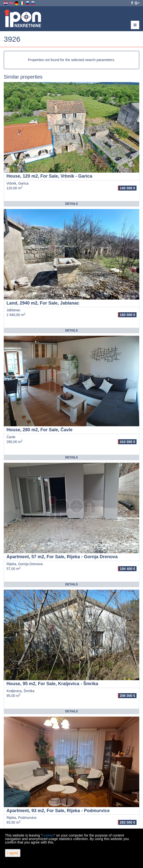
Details (71, 204)
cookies (48, 835)
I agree (13, 853)
